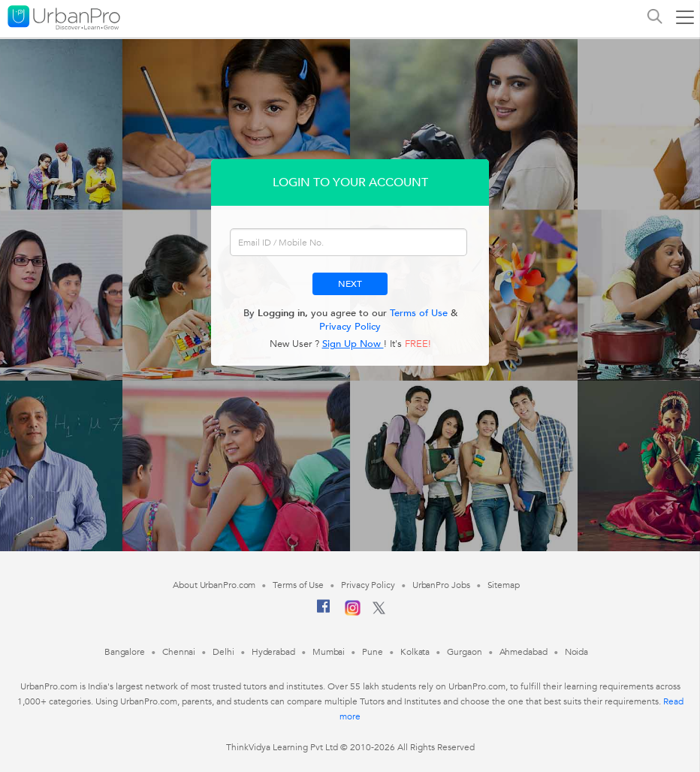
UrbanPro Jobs (441, 585)
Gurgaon (464, 652)
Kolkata (415, 652)
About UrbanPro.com (214, 585)
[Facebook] (324, 612)
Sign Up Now (353, 344)
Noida (577, 652)
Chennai (179, 652)
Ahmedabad (523, 652)
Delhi (223, 652)
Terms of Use (419, 313)
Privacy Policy (350, 327)
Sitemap (504, 585)
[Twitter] (379, 611)
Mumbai (329, 652)
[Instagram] (353, 613)
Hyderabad (273, 652)
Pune (373, 652)
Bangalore (125, 652)
